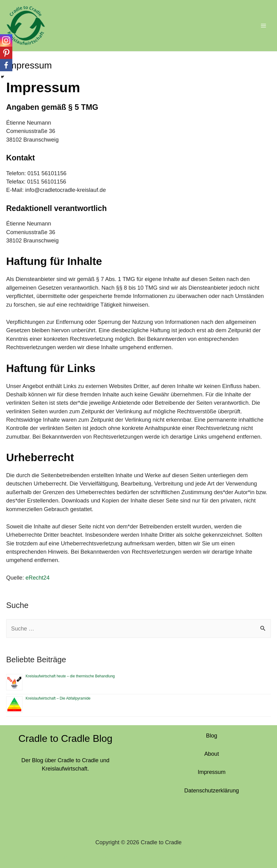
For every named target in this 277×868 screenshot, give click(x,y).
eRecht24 (38, 575)
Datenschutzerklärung (212, 788)
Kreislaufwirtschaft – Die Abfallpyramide (58, 696)
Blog (212, 733)
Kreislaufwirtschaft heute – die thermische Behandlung (70, 674)
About (212, 751)
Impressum (212, 770)
